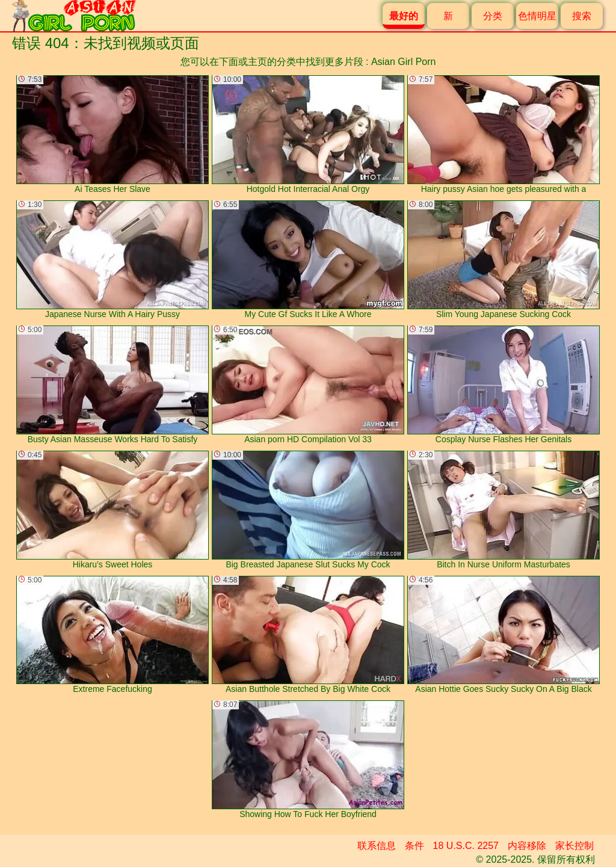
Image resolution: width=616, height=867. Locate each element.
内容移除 (527, 846)
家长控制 (574, 846)
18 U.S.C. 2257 (466, 846)
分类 (493, 16)
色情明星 (537, 16)
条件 (414, 846)
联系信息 (377, 846)
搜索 (582, 16)
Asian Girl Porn (404, 62)
